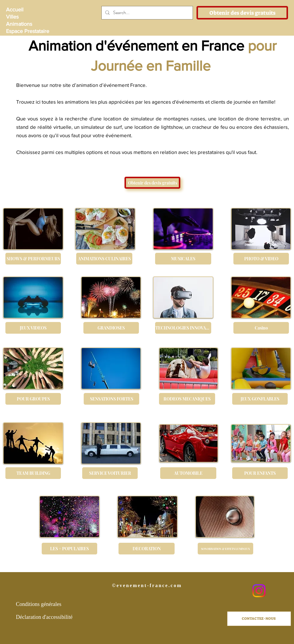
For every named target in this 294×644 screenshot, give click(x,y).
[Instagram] (259, 591)
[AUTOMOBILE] (188, 473)
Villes (12, 17)
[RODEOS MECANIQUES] (187, 399)
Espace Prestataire (27, 31)
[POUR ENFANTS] (260, 473)
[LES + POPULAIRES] (69, 549)
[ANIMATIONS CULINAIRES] (104, 259)
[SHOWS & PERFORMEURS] (33, 259)
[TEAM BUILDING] (33, 473)
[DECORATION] (147, 549)
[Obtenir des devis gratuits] (242, 13)
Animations (19, 24)
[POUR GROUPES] (33, 399)
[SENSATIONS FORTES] (111, 399)
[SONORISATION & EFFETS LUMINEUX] (225, 549)
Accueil (15, 10)
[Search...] (147, 13)
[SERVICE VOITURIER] (110, 473)
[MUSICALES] (183, 259)
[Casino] (261, 328)
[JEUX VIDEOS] (33, 328)
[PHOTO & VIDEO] (261, 259)
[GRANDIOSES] (111, 328)
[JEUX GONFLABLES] (260, 399)
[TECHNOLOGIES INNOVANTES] (183, 328)
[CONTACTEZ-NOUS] (259, 619)
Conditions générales (39, 604)
